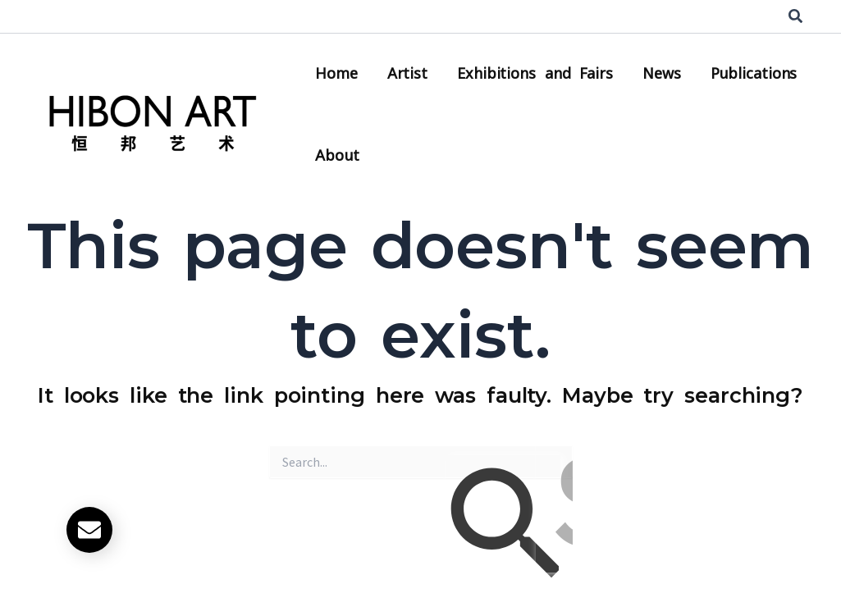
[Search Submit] (503, 527)
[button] (796, 17)
